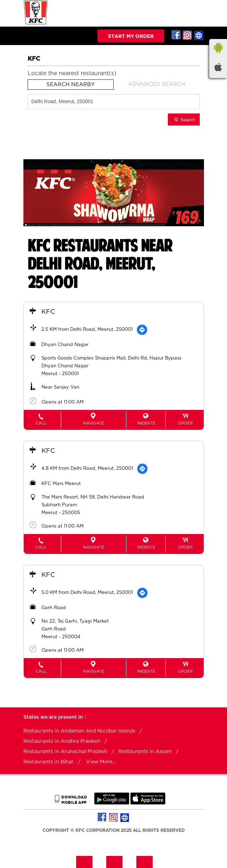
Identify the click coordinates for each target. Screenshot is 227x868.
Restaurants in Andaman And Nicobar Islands (79, 731)
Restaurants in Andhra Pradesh (62, 741)
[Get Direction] (142, 330)
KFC (48, 312)
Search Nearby (71, 85)
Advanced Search (157, 84)
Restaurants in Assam (145, 752)
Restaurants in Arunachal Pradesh (65, 752)
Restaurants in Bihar (49, 762)
